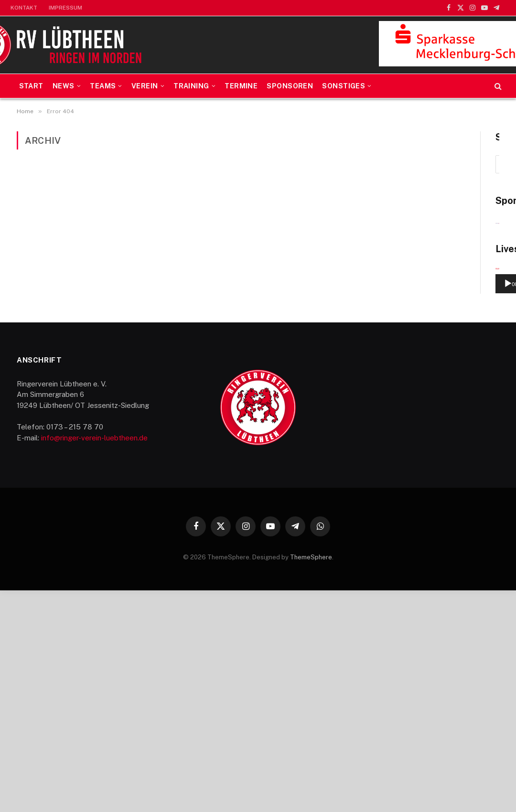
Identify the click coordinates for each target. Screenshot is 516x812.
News (64, 86)
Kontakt (24, 8)
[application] (431, 477)
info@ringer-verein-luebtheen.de (94, 660)
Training (191, 86)
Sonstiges (344, 86)
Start (31, 86)
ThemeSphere (311, 779)
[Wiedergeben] (376, 506)
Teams (103, 86)
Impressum (65, 8)
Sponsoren (290, 86)
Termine (241, 86)
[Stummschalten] (472, 506)
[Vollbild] (487, 506)
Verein (145, 86)
